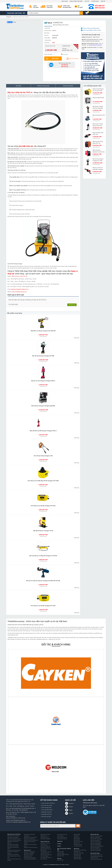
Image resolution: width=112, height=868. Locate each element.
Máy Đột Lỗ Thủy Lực (45, 847)
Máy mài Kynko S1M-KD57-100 (98, 134)
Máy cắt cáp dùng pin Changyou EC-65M (43, 356)
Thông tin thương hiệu (43, 86)
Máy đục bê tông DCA (95, 840)
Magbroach (60, 841)
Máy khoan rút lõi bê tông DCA (14, 850)
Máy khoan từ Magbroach (30, 852)
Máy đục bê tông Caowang (96, 836)
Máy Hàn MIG (77, 839)
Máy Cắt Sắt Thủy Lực (62, 839)
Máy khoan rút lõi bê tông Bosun (14, 840)
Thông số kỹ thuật (68, 86)
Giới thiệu (18, 86)
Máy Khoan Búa (77, 856)
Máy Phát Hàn (60, 860)
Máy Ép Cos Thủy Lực (45, 843)
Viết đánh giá (72, 305)
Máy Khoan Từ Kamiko (29, 853)
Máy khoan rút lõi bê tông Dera (31, 847)
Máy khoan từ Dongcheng (30, 858)
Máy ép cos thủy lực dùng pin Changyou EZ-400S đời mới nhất (43, 581)
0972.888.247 (100, 6)
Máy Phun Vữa (61, 856)
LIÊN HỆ (103, 1)
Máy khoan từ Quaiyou (46, 839)
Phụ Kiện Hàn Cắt (78, 846)
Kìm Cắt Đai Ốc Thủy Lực (46, 858)
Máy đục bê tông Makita (96, 845)
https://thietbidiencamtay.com (20, 292)
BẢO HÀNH (65, 1)
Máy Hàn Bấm (77, 834)
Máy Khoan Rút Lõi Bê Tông (14, 834)
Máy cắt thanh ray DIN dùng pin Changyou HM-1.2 (43, 431)
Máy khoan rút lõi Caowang (13, 836)
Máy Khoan (77, 849)
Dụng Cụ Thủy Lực (45, 841)
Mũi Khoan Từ (44, 836)
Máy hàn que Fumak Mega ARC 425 (98, 142)
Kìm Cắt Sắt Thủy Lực (62, 837)
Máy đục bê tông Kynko (96, 849)
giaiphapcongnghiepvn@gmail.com (20, 289)
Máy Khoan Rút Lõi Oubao (13, 846)
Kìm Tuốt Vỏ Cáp (44, 856)
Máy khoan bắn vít (78, 859)
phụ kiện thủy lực (26, 146)
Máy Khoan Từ (27, 850)
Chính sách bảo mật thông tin (48, 803)
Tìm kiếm (81, 13)
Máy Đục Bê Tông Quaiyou (96, 839)
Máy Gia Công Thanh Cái (46, 855)
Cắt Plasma (76, 836)
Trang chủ (9, 17)
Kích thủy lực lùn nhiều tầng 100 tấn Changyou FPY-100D (43, 481)
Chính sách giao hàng (46, 807)
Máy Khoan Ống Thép (79, 853)
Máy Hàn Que (77, 840)
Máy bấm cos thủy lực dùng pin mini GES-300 (43, 331)
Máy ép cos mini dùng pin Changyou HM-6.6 (43, 381)
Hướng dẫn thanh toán (46, 814)
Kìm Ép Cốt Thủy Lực (45, 846)
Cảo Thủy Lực (60, 836)
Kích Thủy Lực (44, 845)
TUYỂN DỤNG (95, 1)
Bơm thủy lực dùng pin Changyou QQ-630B (43, 406)
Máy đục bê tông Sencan (96, 842)
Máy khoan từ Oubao (29, 855)
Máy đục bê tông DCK (95, 837)
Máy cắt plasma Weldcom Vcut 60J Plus (99, 151)
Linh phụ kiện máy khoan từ (30, 859)
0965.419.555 (15, 276)
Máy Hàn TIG (77, 843)
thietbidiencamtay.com (55, 865)
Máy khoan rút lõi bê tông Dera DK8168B (98, 107)
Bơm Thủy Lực (44, 859)
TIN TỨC (87, 1)
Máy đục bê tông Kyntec (96, 850)
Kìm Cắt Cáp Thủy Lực (62, 834)
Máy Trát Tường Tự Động (63, 854)
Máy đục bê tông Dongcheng (97, 846)
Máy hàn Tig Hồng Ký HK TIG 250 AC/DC (98, 90)
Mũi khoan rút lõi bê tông (29, 839)
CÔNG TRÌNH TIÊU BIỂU (76, 1)
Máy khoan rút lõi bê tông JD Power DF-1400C (98, 126)
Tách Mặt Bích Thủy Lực (46, 852)
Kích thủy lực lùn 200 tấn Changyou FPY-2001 (43, 506)
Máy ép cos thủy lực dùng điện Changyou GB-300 (98, 169)
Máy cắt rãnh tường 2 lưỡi (96, 855)
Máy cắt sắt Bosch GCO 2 (99, 116)
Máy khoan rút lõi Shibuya (13, 855)
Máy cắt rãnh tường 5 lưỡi (96, 859)
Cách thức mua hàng (46, 816)
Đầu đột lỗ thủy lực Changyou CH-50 (43, 531)
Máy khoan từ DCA (45, 837)
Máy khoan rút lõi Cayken (13, 844)
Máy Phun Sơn (61, 851)
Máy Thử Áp (43, 850)
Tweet (14, 22)
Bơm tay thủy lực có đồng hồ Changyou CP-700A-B (43, 556)
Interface (59, 844)
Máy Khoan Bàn (77, 857)
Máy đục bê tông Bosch (96, 843)
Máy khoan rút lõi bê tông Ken (30, 837)
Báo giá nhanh (72, 59)
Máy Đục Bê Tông (95, 834)
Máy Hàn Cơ (77, 837)
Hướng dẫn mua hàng (46, 812)
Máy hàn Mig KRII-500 (98, 98)
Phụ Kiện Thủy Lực (45, 853)
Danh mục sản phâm (16, 13)
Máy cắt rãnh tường (95, 853)
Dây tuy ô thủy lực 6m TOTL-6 (21, 17)
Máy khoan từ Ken (28, 856)
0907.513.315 (100, 8)
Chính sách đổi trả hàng (47, 810)
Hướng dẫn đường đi (94, 41)
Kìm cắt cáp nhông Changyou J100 (43, 456)
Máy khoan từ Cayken (45, 834)
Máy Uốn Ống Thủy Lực (46, 849)
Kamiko (59, 846)
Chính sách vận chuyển (47, 805)
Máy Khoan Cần (77, 854)
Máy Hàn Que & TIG (78, 842)
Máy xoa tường (61, 853)
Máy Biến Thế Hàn (78, 845)
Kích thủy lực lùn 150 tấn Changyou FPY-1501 (43, 606)
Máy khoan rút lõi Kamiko (13, 837)
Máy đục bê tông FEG (95, 848)
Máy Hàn (59, 858)
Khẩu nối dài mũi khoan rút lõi (14, 839)
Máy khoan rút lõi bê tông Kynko (31, 840)
